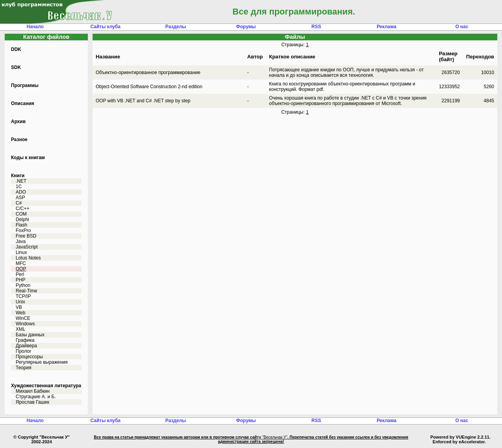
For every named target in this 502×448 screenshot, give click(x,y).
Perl (20, 274)
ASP (20, 198)
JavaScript (27, 247)
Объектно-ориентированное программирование (148, 73)
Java (21, 241)
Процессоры (29, 357)
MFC (21, 263)
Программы (25, 85)
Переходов (480, 57)
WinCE (23, 318)
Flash (21, 225)
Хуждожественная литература (46, 386)
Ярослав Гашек (32, 402)
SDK (16, 67)
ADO (21, 192)
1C (19, 187)
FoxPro (23, 230)
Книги (18, 176)
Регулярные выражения (42, 362)
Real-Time (26, 291)
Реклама (386, 27)
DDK (16, 49)
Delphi (22, 219)
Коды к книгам (28, 158)
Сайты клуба (105, 27)
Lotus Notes (28, 258)
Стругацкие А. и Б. (36, 397)
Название (108, 57)
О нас (462, 27)
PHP (21, 280)
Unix (20, 302)
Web (20, 313)
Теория (24, 368)
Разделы (176, 27)
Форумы (246, 27)
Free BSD (26, 236)
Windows (25, 324)
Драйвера (26, 346)
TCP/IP (23, 296)
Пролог (24, 351)
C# (19, 203)
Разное (19, 140)
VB (19, 307)
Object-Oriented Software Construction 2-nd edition (149, 87)
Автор (255, 57)
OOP (21, 269)
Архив (18, 122)
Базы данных (30, 335)
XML (21, 329)
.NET (21, 181)
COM (21, 214)
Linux (21, 252)
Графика (25, 340)
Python (23, 285)
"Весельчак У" (275, 437)
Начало (35, 27)
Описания (23, 103)
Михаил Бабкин (33, 391)
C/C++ (23, 209)
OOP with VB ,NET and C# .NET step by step (143, 101)
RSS (316, 27)
